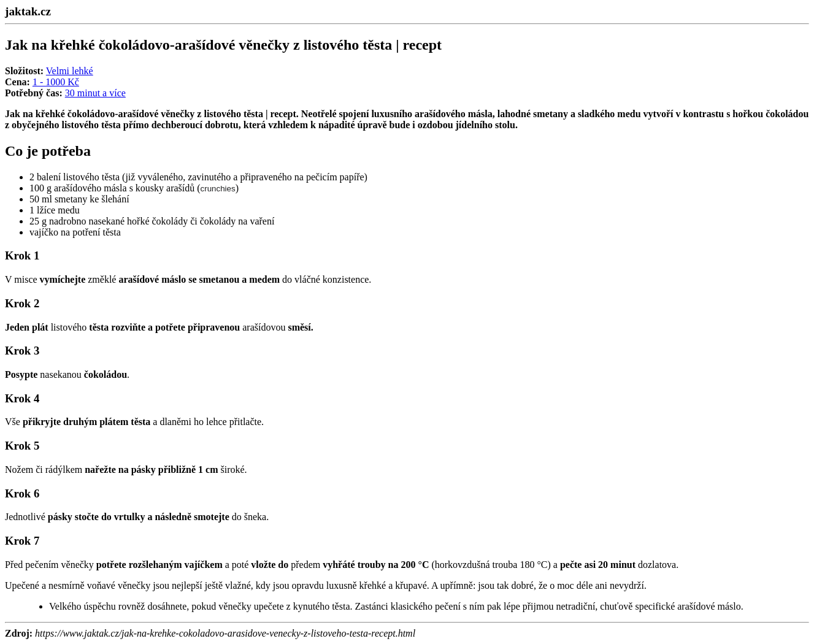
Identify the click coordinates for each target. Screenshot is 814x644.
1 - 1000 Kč (56, 82)
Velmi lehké (70, 71)
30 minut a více (95, 93)
